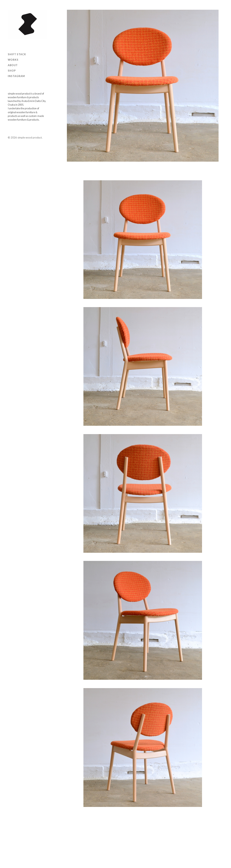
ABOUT (13, 65)
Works (13, 60)
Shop (12, 71)
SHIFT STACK (17, 54)
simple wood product (30, 138)
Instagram (16, 76)
